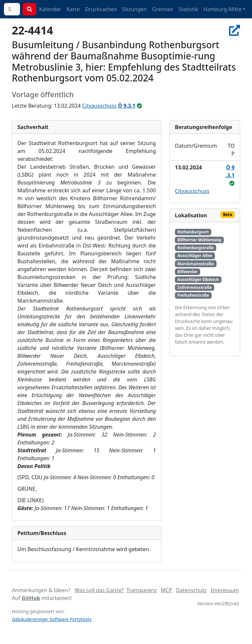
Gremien (163, 9)
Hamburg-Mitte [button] (222, 9)
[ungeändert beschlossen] (139, 106)
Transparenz (141, 590)
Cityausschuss (99, 106)
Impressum (225, 590)
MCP (166, 590)
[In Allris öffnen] (235, 30)
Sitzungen (134, 9)
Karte (73, 9)
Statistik (188, 9)
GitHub (31, 598)
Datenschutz (191, 590)
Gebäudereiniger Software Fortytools (52, 619)
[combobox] (12, 9)
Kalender (50, 9)
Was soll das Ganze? (99, 590)
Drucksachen (101, 9)
